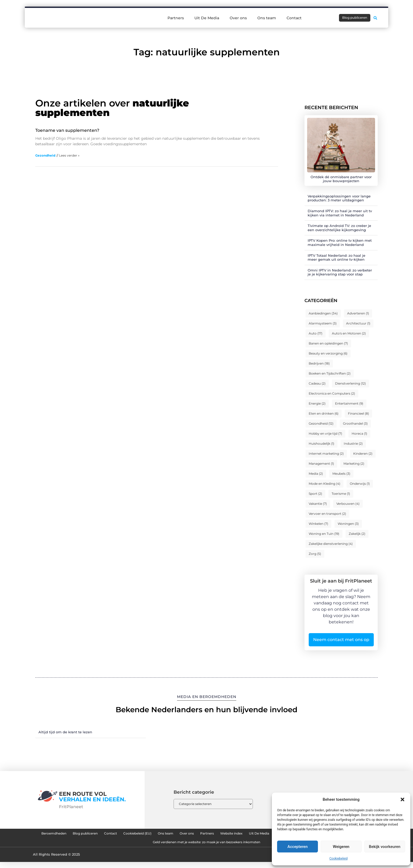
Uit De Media (207, 12)
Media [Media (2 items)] (316, 474)
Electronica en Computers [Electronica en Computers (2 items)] (332, 393)
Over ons (238, 12)
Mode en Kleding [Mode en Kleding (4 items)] (324, 484)
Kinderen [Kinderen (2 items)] (363, 454)
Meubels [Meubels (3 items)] (341, 474)
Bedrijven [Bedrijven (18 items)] (319, 363)
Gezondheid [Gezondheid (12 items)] (321, 423)
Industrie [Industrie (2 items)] (353, 443)
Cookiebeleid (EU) (182, 835)
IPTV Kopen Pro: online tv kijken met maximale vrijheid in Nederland (340, 243)
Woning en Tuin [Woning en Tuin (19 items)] (324, 534)
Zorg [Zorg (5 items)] (315, 554)
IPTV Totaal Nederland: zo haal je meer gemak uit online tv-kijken (336, 258)
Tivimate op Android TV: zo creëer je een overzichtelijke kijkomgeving (339, 228)
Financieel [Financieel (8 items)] (358, 413)
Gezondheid (45, 155)
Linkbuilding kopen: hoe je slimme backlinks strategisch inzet (135, 847)
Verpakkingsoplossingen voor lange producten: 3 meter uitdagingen (339, 198)
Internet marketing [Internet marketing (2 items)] (326, 454)
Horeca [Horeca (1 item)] (359, 433)
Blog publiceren (113, 835)
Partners (176, 12)
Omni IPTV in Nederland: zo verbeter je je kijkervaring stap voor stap (340, 272)
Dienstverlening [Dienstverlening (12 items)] (350, 383)
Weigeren (341, 847)
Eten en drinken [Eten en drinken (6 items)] (324, 413)
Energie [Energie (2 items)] (317, 403)
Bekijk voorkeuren (385, 847)
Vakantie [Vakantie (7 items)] (318, 504)
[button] (402, 799)
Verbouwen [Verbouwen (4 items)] (348, 504)
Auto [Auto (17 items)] (316, 333)
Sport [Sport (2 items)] (315, 494)
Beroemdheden (72, 835)
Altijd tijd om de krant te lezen (65, 732)
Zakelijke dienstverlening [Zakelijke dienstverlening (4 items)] (331, 544)
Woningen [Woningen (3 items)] (348, 524)
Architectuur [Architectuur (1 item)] (358, 323)
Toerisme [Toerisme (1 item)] (341, 494)
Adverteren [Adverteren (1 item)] (358, 313)
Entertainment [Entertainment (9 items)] (349, 403)
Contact (294, 12)
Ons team (267, 12)
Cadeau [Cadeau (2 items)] (317, 383)
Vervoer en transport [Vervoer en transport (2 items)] (327, 514)
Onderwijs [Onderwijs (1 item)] (360, 484)
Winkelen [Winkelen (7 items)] (318, 524)
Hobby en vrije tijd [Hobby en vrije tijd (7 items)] (325, 433)
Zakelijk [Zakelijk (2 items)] (357, 534)
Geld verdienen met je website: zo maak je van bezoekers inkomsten (271, 847)
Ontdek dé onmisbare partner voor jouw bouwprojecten (341, 179)
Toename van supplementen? (67, 130)
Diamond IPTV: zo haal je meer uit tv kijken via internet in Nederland (340, 213)
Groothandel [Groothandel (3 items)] (355, 423)
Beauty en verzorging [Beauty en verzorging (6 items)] (328, 353)
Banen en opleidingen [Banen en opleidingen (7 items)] (328, 343)
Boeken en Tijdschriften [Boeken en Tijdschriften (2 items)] (330, 373)
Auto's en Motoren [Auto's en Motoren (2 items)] (349, 333)
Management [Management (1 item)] (321, 464)
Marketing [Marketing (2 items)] (354, 464)
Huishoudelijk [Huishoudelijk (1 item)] (321, 443)
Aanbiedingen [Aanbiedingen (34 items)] (323, 313)
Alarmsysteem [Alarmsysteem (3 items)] (323, 323)
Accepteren (298, 847)
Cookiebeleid (339, 859)
